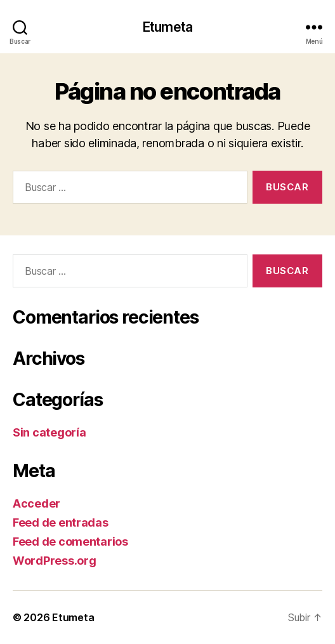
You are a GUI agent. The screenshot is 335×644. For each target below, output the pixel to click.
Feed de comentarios (70, 542)
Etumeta (167, 27)
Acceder (36, 503)
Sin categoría (49, 432)
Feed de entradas (61, 522)
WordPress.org (55, 561)
